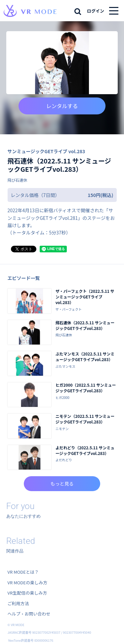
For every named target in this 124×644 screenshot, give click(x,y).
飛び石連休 (18, 180)
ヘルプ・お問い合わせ (29, 614)
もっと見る (62, 483)
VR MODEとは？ (23, 572)
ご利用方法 (18, 603)
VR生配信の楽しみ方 (27, 593)
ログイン (96, 11)
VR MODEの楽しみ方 (27, 582)
